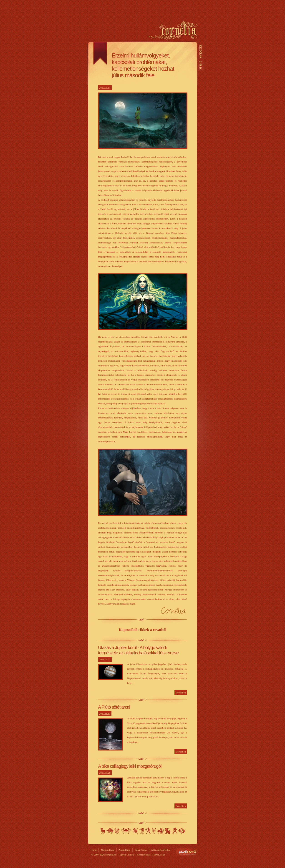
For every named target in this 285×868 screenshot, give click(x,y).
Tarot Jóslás (159, 855)
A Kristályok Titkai (161, 850)
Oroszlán (135, 831)
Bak (168, 831)
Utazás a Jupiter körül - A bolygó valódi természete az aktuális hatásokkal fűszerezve (138, 650)
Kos (103, 831)
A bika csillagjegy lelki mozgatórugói (130, 766)
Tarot (94, 850)
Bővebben (181, 693)
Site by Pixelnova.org (187, 852)
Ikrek (117, 831)
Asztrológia (124, 850)
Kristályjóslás (144, 855)
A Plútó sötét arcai (114, 707)
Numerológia (108, 850)
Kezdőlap (201, 51)
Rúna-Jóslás (141, 850)
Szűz (142, 831)
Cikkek (201, 65)
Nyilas (160, 831)
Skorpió (154, 831)
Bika (110, 831)
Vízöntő (175, 831)
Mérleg (148, 831)
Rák (126, 831)
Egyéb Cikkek (127, 855)
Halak (182, 831)
